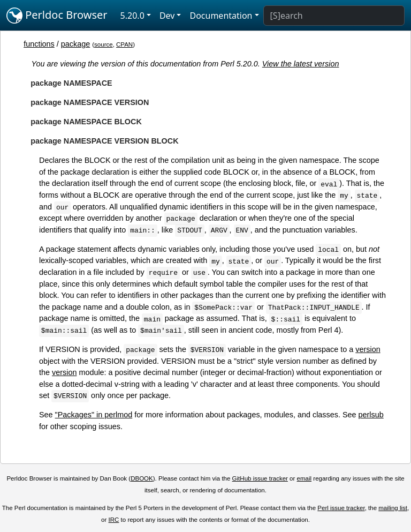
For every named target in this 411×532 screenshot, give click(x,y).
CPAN (124, 44)
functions (39, 44)
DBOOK (142, 478)
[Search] (334, 16)
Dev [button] (167, 16)
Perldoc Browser (57, 16)
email (305, 478)
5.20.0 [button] (132, 16)
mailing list (393, 508)
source (104, 44)
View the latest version (301, 64)
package (75, 44)
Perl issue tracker (341, 508)
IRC (114, 520)
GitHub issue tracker (260, 478)
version (368, 349)
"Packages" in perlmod (94, 415)
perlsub (371, 415)
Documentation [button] (221, 16)
